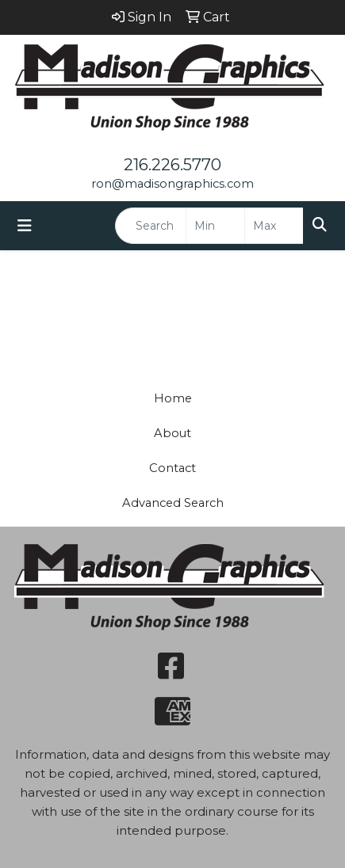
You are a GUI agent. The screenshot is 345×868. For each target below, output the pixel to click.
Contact (172, 468)
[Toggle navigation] (25, 226)
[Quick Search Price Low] (215, 226)
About (172, 433)
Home (173, 398)
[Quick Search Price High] (274, 226)
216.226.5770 (172, 165)
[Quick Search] (151, 226)
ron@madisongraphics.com (172, 184)
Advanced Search (173, 503)
